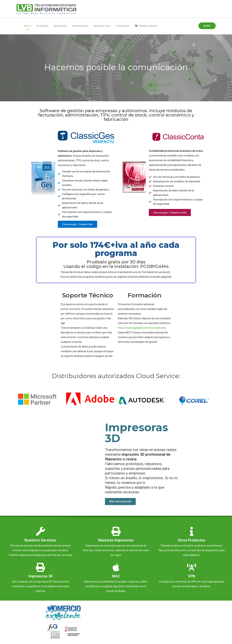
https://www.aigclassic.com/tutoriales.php (142, 328)
